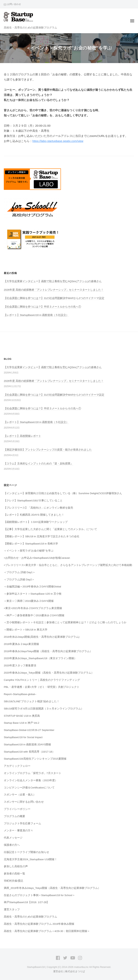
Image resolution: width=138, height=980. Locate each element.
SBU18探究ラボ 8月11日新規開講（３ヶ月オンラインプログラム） (44, 709)
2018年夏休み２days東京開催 (21, 644)
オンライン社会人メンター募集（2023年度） (31, 780)
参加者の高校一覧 (14, 874)
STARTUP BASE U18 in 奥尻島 (22, 716)
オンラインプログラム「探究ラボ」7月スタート (33, 773)
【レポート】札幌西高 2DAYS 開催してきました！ (34, 515)
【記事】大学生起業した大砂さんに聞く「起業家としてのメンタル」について (50, 529)
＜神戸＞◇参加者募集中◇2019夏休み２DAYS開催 (34, 615)
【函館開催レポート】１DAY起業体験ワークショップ (36, 522)
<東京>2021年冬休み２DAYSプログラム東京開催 (33, 608)
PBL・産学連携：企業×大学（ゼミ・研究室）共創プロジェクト (42, 687)
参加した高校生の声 (16, 866)
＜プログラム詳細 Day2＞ (19, 580)
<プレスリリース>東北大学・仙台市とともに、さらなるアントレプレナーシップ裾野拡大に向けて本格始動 (68, 565)
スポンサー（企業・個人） (20, 795)
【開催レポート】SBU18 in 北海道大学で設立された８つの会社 (42, 536)
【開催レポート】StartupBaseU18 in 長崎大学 (31, 544)
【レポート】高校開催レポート (22, 436)
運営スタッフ (12, 909)
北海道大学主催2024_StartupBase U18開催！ (30, 859)
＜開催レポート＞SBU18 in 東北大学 (26, 630)
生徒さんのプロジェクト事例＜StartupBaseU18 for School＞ (39, 895)
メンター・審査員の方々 (18, 830)
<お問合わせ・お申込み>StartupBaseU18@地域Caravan (37, 558)
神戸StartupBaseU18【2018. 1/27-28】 (26, 902)
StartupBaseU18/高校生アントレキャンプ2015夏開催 (35, 759)
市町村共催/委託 (14, 881)
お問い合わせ (14, 4)
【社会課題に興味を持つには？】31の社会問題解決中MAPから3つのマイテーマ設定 (54, 298)
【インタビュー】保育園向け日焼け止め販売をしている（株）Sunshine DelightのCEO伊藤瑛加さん (63, 493)
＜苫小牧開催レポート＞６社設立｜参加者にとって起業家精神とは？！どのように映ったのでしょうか (65, 622)
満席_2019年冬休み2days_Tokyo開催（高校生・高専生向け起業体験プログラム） (52, 888)
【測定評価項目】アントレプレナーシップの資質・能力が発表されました (48, 450)
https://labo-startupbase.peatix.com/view (58, 141)
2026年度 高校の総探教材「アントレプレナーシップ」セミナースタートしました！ (54, 290)
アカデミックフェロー (17, 766)
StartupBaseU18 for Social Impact (23, 737)
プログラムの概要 (14, 816)
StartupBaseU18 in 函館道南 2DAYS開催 (27, 744)
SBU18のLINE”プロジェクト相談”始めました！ (32, 701)
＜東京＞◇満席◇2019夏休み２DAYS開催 (29, 601)
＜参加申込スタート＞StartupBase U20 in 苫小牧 (33, 594)
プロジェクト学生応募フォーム (22, 823)
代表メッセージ (13, 838)
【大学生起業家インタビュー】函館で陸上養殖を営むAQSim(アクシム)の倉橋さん (53, 281)
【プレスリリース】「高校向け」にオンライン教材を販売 (38, 508)
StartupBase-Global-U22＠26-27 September (29, 730)
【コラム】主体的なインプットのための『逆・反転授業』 (38, 464)
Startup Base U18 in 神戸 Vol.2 (22, 723)
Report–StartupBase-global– (20, 694)
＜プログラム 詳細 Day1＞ (20, 572)
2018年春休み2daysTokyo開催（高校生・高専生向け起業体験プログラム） (49, 651)
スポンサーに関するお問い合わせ (24, 802)
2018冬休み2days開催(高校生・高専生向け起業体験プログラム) (42, 637)
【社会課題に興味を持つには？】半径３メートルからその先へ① (42, 307)
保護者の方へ (12, 845)
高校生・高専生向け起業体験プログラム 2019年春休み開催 (39, 924)
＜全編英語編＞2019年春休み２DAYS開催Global (32, 587)
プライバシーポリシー (17, 809)
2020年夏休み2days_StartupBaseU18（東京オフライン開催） (40, 658)
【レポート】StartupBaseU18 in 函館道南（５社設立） (36, 315)
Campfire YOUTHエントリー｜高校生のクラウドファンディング (42, 680)
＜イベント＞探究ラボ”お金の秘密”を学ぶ (29, 551)
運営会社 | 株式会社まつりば (69, 971)
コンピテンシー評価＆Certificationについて (29, 788)
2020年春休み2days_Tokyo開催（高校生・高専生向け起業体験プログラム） (49, 673)
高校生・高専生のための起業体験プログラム (30, 917)
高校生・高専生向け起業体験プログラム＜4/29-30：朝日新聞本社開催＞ (47, 931)
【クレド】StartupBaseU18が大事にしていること (33, 501)
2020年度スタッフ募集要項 (20, 666)
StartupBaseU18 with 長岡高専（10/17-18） (29, 752)
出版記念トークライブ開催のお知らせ (26, 852)
